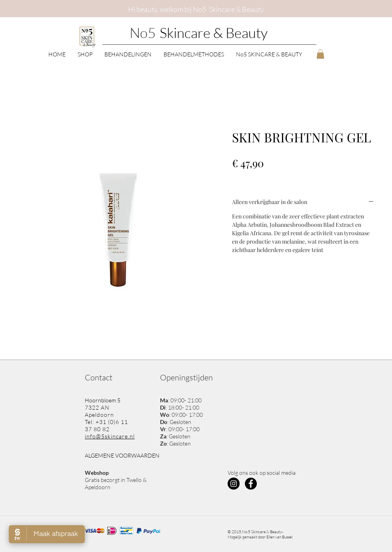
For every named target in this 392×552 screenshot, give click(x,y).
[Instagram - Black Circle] (234, 484)
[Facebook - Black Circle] (251, 484)
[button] (85, 54)
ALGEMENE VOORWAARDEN (122, 455)
